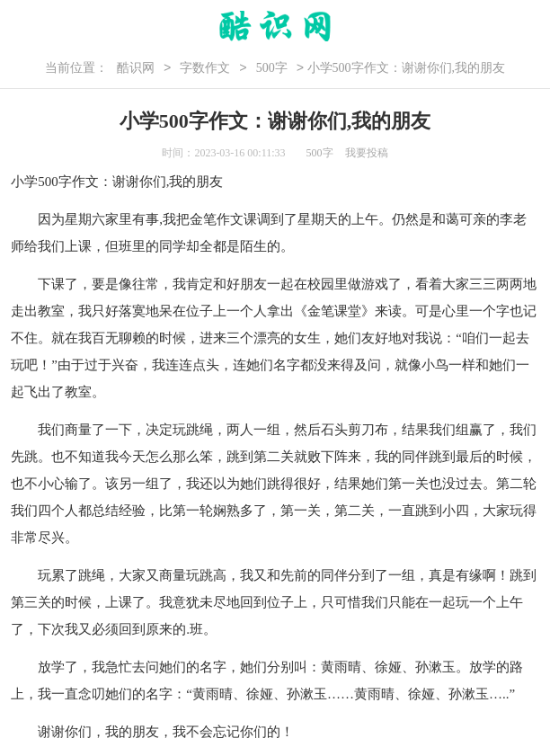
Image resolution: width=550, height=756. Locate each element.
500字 (272, 68)
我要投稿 (367, 153)
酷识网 (136, 68)
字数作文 (205, 68)
